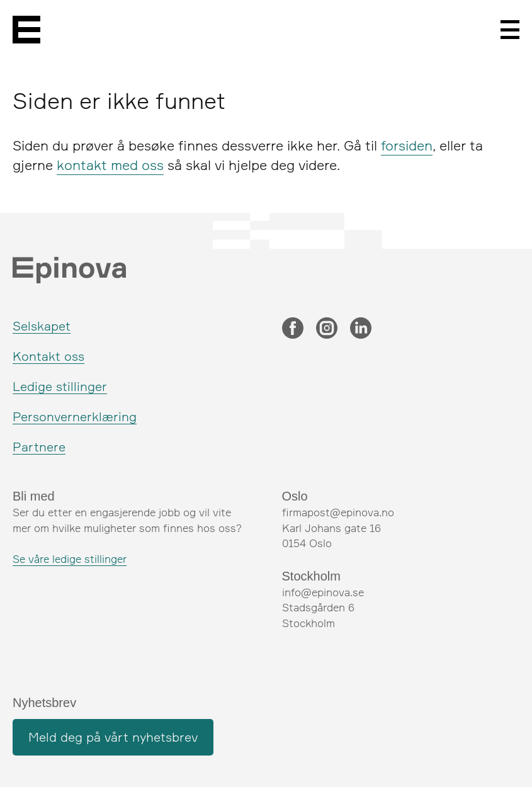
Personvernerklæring (75, 416)
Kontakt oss (48, 356)
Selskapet (42, 326)
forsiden (407, 145)
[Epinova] (26, 30)
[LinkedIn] (361, 329)
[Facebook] (293, 329)
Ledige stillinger (60, 386)
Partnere (39, 447)
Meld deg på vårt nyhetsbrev (113, 737)
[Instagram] (327, 329)
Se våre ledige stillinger (70, 559)
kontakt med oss (110, 165)
